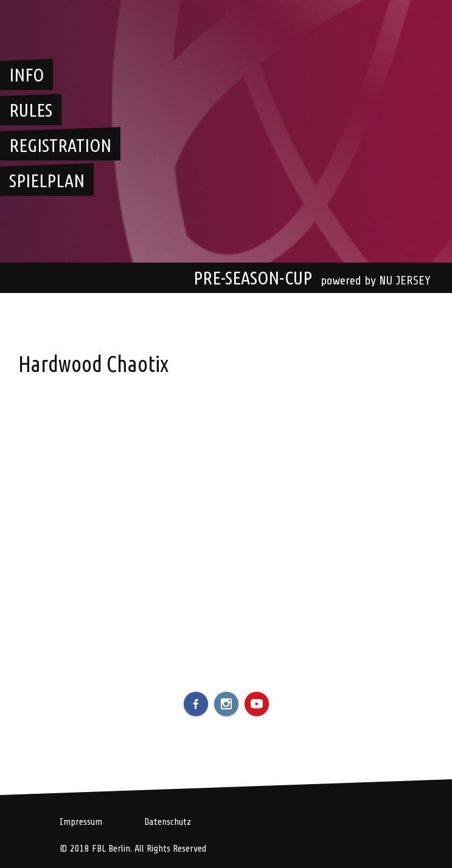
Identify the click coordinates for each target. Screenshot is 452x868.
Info (26, 75)
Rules (31, 110)
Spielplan (47, 181)
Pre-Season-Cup (253, 278)
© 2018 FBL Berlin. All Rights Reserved (133, 849)
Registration (60, 145)
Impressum (81, 822)
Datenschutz (168, 822)
